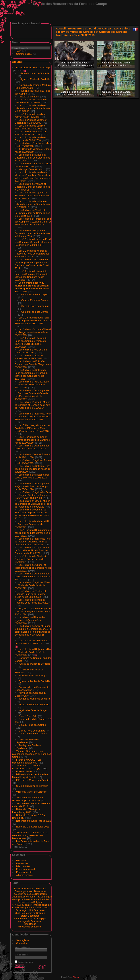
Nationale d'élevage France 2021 (34, 821)
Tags (19, 51)
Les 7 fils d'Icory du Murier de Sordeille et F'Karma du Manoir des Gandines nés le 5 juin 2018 (32, 428)
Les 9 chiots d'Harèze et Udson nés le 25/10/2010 (33, 165)
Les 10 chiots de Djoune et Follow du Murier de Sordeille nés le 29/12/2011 (32, 196)
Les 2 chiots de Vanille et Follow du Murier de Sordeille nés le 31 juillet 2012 (32, 213)
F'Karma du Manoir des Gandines (34, 780)
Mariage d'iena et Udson (32, 169)
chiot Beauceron (36, 910)
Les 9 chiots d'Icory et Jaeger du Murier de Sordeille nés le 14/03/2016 (32, 385)
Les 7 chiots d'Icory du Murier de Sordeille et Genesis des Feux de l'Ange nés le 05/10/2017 (32, 405)
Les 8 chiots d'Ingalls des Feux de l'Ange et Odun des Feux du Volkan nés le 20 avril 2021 (33, 542)
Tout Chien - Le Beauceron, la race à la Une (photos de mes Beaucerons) (30, 835)
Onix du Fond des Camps (35, 300)
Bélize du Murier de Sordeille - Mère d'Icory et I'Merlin (30, 776)
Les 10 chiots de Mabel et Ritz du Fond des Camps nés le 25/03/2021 (33, 524)
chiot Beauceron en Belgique (30, 913)
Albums (17, 62)
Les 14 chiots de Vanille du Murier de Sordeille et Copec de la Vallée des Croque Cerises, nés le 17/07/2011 (33, 177)
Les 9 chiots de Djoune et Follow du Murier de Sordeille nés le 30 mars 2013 (32, 233)
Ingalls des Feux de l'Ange (33, 710)
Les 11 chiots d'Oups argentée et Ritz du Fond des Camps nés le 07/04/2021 (33, 533)
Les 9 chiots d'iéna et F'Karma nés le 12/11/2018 (33, 456)
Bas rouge (21, 910)
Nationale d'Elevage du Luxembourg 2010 (26, 811)
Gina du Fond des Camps (32, 725)
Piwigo (76, 977)
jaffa (46, 908)
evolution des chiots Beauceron (30, 894)
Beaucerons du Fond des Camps (34, 68)
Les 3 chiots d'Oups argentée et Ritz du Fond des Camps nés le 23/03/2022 (33, 577)
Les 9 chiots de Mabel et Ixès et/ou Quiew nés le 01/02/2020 (32, 476)
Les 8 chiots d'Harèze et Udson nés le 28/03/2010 (33, 145)
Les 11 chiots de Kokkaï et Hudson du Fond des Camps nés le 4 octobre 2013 (32, 254)
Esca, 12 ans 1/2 (28, 716)
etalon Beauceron (30, 916)
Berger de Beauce (37, 888)
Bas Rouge (30, 924)
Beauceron (20, 888)
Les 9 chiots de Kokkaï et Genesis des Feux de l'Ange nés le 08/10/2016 (33, 364)
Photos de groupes (29, 97)
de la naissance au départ (35, 294)
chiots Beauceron (36, 891)
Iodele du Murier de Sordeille (34, 705)
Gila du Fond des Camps (32, 731)
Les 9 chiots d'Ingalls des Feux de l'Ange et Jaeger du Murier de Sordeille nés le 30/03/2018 (33, 417)
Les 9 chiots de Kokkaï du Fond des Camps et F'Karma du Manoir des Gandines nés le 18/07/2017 (32, 374)
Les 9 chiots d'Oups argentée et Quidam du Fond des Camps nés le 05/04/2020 (32, 486)
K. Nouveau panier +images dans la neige (34, 905)
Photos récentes (25, 872)
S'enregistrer (23, 940)
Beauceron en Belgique (30, 902)
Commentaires (24, 54)
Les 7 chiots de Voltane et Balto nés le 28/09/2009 (30, 133)
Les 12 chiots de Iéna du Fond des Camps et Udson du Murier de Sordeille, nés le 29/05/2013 (33, 242)
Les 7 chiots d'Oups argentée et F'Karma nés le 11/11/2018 (32, 447)
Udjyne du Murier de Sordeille (34, 79)
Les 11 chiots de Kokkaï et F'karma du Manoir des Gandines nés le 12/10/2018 (32, 440)
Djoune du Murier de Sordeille (34, 681)
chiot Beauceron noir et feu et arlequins (32, 897)
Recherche (22, 863)
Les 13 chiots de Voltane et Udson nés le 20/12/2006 (31, 101)
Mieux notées (23, 866)
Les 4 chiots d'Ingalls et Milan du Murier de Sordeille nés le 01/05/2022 (32, 585)
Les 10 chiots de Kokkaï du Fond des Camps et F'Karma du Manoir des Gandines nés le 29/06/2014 (32, 275)
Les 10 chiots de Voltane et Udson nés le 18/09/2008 (31, 121)
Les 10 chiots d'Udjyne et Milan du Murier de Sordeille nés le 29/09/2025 (33, 652)
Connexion (22, 943)
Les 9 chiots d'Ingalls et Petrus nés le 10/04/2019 (33, 462)
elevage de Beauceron (30, 921)
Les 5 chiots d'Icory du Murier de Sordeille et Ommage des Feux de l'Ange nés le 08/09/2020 (33, 504)
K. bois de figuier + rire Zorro (27, 908)
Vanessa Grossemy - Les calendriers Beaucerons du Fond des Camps (32, 754)
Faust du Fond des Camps (33, 675)
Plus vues (21, 860)
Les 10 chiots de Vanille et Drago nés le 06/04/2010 (31, 139)
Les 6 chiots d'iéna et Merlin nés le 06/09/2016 (31, 351)
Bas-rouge (20, 891)
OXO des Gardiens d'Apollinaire (27, 741)
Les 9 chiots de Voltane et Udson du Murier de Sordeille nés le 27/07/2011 (32, 187)
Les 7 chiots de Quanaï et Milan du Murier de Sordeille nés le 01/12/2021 (33, 568)
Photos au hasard (26, 869)
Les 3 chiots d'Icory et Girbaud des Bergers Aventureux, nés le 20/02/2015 (33, 332)
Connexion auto (24, 962)
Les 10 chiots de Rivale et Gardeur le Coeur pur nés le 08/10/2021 (30, 559)
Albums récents (24, 875)
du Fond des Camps (25, 918)
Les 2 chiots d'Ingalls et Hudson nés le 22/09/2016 (29, 357)
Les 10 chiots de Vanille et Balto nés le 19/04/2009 (31, 127)
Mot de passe (21, 955)
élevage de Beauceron (30, 927)
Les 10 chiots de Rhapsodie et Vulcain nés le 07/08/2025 (33, 642)
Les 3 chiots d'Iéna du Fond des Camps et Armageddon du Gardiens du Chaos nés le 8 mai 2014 (32, 264)
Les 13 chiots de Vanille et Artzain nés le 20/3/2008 (31, 116)
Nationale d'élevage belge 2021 (33, 827)
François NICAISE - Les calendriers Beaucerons (27, 761)
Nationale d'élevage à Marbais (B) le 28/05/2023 (33, 86)
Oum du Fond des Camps (35, 312)
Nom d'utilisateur (23, 947)
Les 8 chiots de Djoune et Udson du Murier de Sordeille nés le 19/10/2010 (32, 158)
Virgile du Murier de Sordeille (31, 792)
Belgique (42, 918)
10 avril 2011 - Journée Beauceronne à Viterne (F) (26, 767)
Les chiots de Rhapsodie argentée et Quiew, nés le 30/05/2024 (30, 620)
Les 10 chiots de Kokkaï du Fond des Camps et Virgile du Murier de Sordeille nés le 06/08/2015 (31, 342)
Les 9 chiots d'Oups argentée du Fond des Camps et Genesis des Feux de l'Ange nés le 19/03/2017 (32, 395)
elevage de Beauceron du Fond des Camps (35, 899)
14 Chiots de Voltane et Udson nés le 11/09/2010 (33, 150)
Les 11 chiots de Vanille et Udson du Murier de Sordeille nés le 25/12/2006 (32, 108)
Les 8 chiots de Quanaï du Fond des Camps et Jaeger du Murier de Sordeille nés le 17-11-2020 (32, 514)
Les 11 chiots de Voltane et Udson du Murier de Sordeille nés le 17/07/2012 (32, 204)
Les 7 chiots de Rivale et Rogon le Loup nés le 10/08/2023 (32, 601)
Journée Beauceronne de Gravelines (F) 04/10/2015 (28, 799)
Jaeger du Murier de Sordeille (34, 699)
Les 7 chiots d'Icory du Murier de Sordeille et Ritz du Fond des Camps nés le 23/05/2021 (32, 550)
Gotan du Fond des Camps (33, 734)
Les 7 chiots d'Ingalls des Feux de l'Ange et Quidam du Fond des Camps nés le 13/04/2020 (33, 495)
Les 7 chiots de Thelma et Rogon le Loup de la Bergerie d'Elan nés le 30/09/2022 (30, 594)
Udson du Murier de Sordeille (34, 73)
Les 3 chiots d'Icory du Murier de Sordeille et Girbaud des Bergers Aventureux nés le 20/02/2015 (32, 287)
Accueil (61, 28)
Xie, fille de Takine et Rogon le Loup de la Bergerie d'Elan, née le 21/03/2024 (33, 611)
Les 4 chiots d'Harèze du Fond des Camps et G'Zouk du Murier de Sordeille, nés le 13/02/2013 (33, 222)
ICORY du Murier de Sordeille (34, 664)
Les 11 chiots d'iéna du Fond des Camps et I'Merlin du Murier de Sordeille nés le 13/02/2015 (33, 321)
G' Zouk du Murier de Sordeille (32, 786)
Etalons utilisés (24, 771)
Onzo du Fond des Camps (35, 306)
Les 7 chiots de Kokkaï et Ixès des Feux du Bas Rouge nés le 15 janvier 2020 (33, 469)
